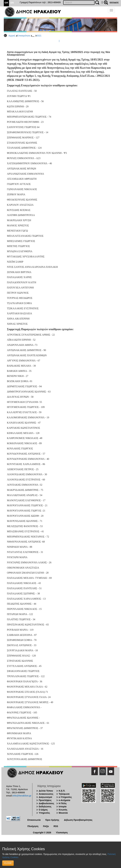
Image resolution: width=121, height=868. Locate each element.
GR (6, 3)
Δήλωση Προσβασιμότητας (78, 820)
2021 (39, 36)
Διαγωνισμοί (45, 797)
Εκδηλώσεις (45, 807)
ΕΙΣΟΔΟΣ (114, 3)
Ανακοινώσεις (46, 794)
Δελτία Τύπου (46, 791)
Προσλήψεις (45, 800)
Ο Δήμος (43, 810)
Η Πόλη (63, 803)
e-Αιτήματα (65, 800)
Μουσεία (63, 813)
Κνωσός (63, 810)
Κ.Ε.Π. (62, 791)
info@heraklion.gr (22, 796)
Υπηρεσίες (44, 813)
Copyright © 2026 (42, 833)
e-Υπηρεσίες (65, 797)
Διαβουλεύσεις (46, 803)
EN (12, 3)
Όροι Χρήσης (52, 820)
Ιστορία (63, 807)
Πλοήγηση (33, 826)
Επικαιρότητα (24, 36)
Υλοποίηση (62, 833)
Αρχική (12, 36)
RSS (56, 826)
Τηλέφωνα (64, 794)
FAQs (46, 826)
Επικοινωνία (34, 820)
